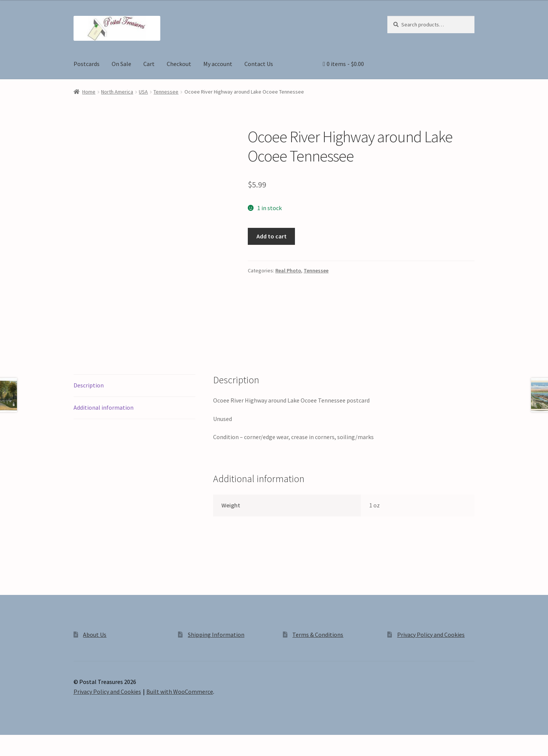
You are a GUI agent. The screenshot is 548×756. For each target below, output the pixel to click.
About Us (95, 635)
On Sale (121, 64)
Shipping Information (216, 635)
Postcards (87, 64)
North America (117, 92)
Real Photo (288, 270)
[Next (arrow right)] (27, 752)
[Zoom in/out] (8, 742)
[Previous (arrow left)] (8, 752)
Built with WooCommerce (180, 691)
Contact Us (259, 64)
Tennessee (166, 92)
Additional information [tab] (104, 407)
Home (89, 92)
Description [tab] (89, 385)
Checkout (179, 64)
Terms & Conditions (318, 635)
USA (143, 92)
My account (218, 64)
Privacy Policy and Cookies (431, 635)
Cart (149, 64)
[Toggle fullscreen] (27, 742)
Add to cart (272, 236)
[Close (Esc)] (63, 742)
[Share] (45, 742)
